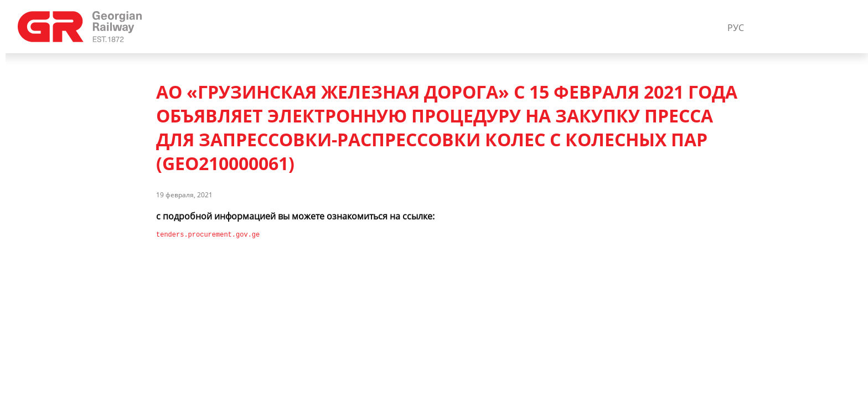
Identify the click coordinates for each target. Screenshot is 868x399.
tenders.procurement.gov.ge (208, 235)
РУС (736, 28)
